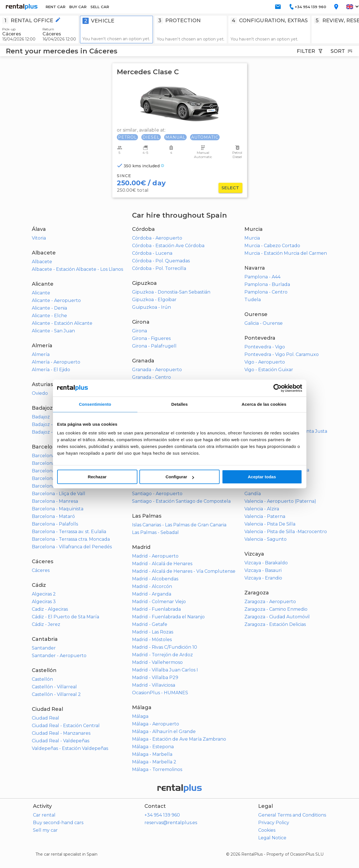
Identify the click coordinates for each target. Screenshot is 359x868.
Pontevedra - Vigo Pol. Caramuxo (282, 354)
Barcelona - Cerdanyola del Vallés (70, 471)
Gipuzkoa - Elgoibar (154, 300)
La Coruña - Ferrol (152, 478)
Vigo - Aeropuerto (265, 362)
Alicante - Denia (49, 308)
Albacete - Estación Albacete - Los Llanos (77, 269)
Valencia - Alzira (262, 509)
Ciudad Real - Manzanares (61, 733)
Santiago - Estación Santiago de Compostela (181, 501)
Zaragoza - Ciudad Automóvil (277, 617)
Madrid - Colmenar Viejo (159, 602)
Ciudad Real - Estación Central (66, 726)
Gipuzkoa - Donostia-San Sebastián (171, 292)
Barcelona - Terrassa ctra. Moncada (71, 539)
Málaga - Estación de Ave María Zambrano (179, 739)
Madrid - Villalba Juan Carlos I (165, 670)
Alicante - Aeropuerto (56, 300)
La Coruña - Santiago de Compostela (173, 486)
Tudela (253, 300)
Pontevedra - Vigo (265, 347)
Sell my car (45, 830)
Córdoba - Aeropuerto (157, 238)
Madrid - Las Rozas (153, 632)
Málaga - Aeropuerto (156, 724)
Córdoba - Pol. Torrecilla (159, 268)
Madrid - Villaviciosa (154, 685)
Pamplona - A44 (262, 277)
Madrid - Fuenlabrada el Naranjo (168, 617)
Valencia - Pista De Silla (270, 524)
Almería (41, 354)
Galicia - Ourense (264, 323)
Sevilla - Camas (261, 416)
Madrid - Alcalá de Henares (162, 564)
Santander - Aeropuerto (59, 656)
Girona (140, 331)
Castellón (42, 679)
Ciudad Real (45, 718)
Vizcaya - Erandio (263, 578)
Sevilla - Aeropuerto (267, 401)
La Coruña (144, 471)
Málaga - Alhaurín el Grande (164, 731)
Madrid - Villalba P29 (155, 678)
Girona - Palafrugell (154, 346)
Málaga (140, 716)
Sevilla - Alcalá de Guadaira (275, 408)
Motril (139, 400)
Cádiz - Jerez (46, 624)
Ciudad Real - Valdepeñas (61, 741)
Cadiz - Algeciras (50, 609)
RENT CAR (55, 7)
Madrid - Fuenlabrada (156, 609)
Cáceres (41, 570)
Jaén (137, 447)
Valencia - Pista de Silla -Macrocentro (286, 532)
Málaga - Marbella (152, 754)
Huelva (140, 424)
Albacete (42, 262)
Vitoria (39, 238)
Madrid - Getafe (150, 624)
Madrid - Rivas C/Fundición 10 (165, 647)
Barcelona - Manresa (55, 501)
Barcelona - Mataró (53, 516)
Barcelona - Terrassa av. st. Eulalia (69, 532)
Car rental (44, 815)
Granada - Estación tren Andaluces (171, 385)
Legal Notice (272, 838)
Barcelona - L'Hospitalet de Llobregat (74, 486)
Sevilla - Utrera (261, 439)
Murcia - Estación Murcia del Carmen (286, 253)
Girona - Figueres (151, 338)
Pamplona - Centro (266, 292)
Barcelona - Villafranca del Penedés (72, 547)
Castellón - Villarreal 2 (56, 694)
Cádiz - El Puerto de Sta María (65, 617)
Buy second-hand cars (58, 823)
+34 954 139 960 (162, 815)
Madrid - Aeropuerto (155, 556)
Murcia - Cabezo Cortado (272, 246)
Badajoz (41, 417)
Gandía (253, 494)
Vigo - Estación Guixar (269, 370)
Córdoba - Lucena (152, 253)
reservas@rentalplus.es (171, 823)
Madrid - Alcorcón (152, 586)
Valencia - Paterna (265, 516)
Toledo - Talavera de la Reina (277, 470)
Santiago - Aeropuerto (157, 494)
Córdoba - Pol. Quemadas (161, 261)
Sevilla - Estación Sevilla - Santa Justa (286, 431)
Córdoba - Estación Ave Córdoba (168, 246)
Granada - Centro (151, 377)
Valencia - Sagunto (266, 539)
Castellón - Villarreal (54, 687)
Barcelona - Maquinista (58, 509)
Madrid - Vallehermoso (157, 662)
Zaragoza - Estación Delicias (275, 624)
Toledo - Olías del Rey (269, 462)
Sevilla (252, 393)
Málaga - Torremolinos (157, 769)
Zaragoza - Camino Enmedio (276, 609)
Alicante (41, 293)
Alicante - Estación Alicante (62, 323)
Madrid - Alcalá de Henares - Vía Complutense (184, 571)
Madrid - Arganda (152, 594)
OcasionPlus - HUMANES (160, 693)
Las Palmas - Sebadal (155, 532)
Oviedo (40, 393)
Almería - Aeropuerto (56, 362)
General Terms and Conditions (292, 815)
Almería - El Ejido (51, 370)
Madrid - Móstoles (152, 640)
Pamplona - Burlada (267, 284)
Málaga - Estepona (153, 747)
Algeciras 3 (44, 602)
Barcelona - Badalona (56, 456)
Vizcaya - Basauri (263, 570)
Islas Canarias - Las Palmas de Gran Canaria (179, 525)
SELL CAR (100, 7)
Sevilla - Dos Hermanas (270, 424)
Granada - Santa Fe (153, 392)
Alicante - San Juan (53, 331)
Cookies (267, 830)
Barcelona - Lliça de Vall (59, 494)
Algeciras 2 (44, 594)
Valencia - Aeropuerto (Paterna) (280, 501)
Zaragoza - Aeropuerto (270, 602)
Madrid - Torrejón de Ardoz (162, 655)
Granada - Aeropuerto (157, 370)
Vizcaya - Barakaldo (266, 563)
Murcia (252, 238)
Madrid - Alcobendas (155, 579)
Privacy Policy (274, 823)
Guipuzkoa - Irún (151, 307)
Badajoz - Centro (51, 424)
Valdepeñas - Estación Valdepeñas (70, 748)
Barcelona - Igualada (55, 478)
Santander (44, 648)
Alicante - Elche (49, 316)
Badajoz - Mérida (51, 432)
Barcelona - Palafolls (55, 524)
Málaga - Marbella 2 (154, 762)
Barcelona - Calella (53, 463)
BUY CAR (78, 7)
